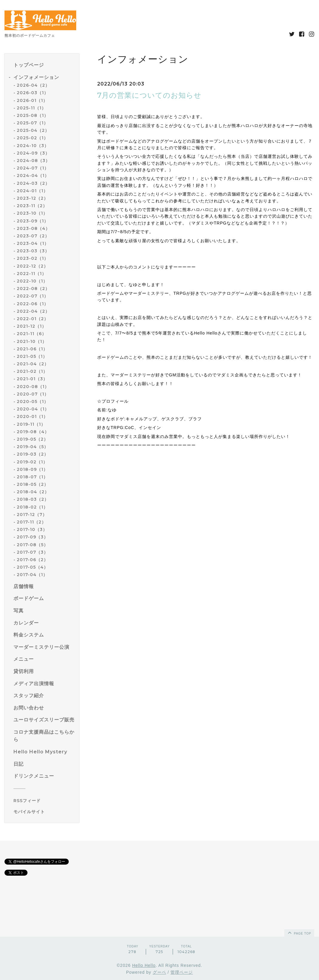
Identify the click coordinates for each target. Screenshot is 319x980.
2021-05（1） (32, 356)
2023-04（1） (33, 243)
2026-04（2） (33, 85)
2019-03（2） (33, 454)
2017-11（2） (31, 522)
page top (299, 932)
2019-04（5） (33, 447)
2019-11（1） (31, 424)
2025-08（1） (33, 115)
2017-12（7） (32, 515)
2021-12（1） (32, 326)
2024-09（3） (33, 153)
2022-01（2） (33, 319)
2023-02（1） (33, 258)
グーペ (159, 972)
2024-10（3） (33, 146)
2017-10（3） (32, 529)
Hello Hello (144, 965)
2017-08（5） (32, 545)
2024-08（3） (33, 161)
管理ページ (182, 972)
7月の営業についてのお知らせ (149, 95)
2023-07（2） (33, 236)
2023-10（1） (32, 213)
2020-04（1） (33, 409)
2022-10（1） (32, 281)
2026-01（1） (32, 100)
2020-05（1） (33, 402)
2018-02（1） (32, 507)
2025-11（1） (31, 108)
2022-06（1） (33, 304)
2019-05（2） (32, 439)
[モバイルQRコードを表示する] (44, 812)
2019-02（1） (32, 462)
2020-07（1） (33, 394)
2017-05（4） (32, 567)
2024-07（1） (33, 168)
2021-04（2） (33, 364)
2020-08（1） (33, 387)
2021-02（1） (32, 371)
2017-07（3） (32, 552)
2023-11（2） (32, 206)
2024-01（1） (32, 191)
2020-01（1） (32, 416)
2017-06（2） (32, 560)
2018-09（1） (32, 469)
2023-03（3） (33, 251)
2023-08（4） (33, 228)
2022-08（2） (33, 288)
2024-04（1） (33, 175)
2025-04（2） (33, 130)
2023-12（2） (32, 198)
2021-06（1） (32, 349)
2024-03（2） (33, 183)
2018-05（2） (33, 484)
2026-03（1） (33, 93)
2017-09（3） (32, 537)
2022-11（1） (32, 274)
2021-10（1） (32, 341)
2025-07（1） (32, 123)
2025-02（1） (32, 138)
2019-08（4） (33, 432)
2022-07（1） (33, 296)
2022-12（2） (32, 266)
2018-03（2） (33, 499)
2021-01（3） (32, 379)
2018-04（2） (33, 492)
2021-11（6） (32, 334)
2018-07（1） (32, 477)
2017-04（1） (32, 575)
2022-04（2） (33, 311)
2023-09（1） (33, 221)
